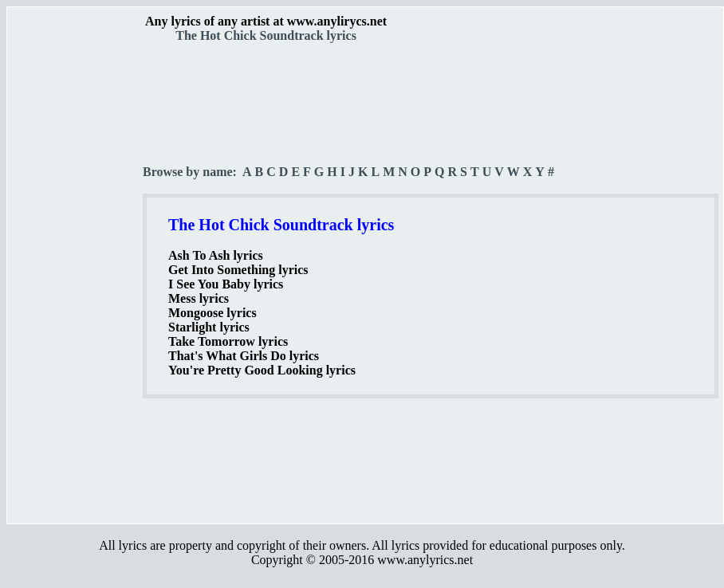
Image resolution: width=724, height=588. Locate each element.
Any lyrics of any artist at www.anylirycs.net (266, 21)
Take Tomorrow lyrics (228, 341)
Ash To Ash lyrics (216, 255)
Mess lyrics (199, 298)
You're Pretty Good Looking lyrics (262, 370)
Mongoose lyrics (212, 313)
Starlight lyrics (209, 327)
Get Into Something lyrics (238, 270)
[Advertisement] (76, 280)
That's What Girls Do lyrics (244, 356)
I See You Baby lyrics (226, 284)
